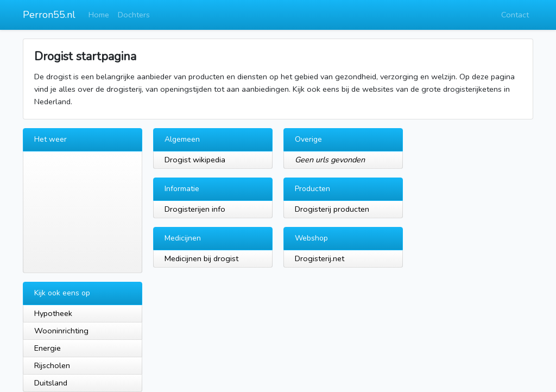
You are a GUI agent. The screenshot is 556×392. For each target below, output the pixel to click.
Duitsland (51, 383)
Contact (515, 15)
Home (99, 15)
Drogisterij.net (320, 258)
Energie (48, 348)
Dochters (134, 15)
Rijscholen (52, 365)
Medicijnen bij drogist (201, 258)
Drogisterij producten (332, 209)
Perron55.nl (49, 15)
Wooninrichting (61, 331)
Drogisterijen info (195, 209)
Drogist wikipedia (195, 160)
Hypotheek (53, 313)
